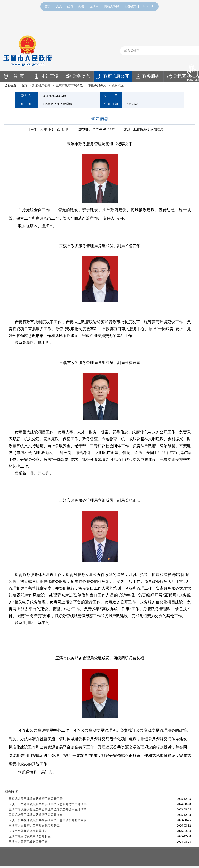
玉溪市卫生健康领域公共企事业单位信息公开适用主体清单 (48, 804)
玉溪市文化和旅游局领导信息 (28, 831)
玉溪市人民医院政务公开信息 (28, 842)
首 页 (19, 76)
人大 (59, 6)
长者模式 (130, 6)
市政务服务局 (97, 86)
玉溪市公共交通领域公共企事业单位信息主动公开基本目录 (48, 820)
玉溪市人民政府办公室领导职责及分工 (34, 826)
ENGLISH (148, 6)
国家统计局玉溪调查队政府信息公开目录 (36, 799)
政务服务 (151, 76)
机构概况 (118, 86)
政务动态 (81, 76)
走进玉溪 (50, 76)
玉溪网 (94, 6)
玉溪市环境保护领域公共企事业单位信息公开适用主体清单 (48, 810)
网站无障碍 (112, 6)
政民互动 (182, 76)
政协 (70, 6)
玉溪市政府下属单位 (69, 86)
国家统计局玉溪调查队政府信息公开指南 (36, 815)
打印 (65, 129)
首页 (48, 6)
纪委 (81, 6)
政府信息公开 (116, 76)
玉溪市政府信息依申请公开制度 (30, 836)
